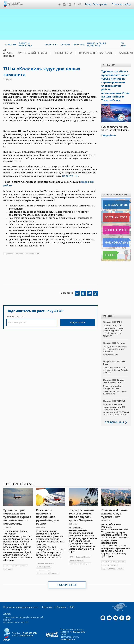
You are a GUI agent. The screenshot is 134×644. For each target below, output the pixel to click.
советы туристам (44, 558)
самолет (55, 565)
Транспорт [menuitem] (51, 44)
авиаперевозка (76, 552)
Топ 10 (107, 247)
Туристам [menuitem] (79, 44)
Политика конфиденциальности (19, 599)
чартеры (8, 561)
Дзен (61, 4)
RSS (65, 599)
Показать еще (67, 576)
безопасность (43, 565)
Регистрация (102, 4)
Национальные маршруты (117, 234)
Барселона (9, 252)
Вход (90, 4)
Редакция (43, 599)
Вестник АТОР (110, 209)
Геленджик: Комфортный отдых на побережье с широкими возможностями (115, 342)
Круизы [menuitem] (65, 44)
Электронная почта (15, 315)
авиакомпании (32, 252)
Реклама (55, 599)
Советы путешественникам (117, 222)
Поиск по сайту (122, 4)
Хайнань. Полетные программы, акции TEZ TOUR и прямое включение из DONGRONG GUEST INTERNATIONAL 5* (116, 401)
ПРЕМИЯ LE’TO (55, 53)
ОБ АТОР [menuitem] (123, 44)
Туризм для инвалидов (81, 53)
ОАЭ (72, 549)
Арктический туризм (29, 53)
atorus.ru (61, 641)
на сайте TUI (69, 176)
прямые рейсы (109, 553)
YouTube (66, 4)
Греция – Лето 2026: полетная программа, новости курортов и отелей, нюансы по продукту (113, 322)
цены (88, 555)
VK (71, 4)
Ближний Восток (83, 549)
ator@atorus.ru (26, 627)
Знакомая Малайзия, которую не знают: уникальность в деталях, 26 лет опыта (115, 381)
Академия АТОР (110, 53)
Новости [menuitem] (10, 44)
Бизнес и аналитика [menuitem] (25, 44)
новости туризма (110, 557)
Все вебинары (113, 414)
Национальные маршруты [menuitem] (97, 44)
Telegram (81, 4)
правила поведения (46, 555)
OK (76, 4)
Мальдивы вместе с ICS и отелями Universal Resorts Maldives (115, 362)
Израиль (121, 553)
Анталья (20, 252)
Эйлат (121, 560)
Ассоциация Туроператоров (16, 4)
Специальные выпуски (116, 196)
